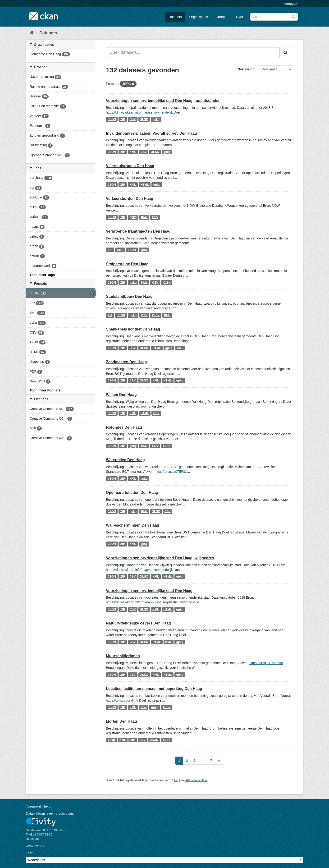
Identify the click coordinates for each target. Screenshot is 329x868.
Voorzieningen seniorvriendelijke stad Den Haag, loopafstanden (163, 101)
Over (240, 17)
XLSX (144, 119)
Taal (29, 853)
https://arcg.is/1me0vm (266, 663)
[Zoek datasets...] (193, 53)
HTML (145, 184)
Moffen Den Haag (121, 721)
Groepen (222, 17)
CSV (133, 119)
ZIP (123, 119)
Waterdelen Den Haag (125, 460)
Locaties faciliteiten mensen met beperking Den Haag (154, 689)
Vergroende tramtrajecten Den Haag (138, 231)
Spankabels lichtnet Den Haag (133, 329)
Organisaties (199, 17)
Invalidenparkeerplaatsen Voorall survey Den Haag (151, 133)
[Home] (31, 33)
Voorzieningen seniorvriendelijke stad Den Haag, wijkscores (160, 558)
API (176, 780)
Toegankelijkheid (38, 806)
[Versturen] (293, 16)
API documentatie (196, 780)
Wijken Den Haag (121, 395)
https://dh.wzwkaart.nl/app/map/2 (130, 602)
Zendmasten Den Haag (126, 362)
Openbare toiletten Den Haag (132, 493)
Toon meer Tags (42, 275)
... (203, 761)
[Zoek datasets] (274, 17)
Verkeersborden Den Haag (130, 199)
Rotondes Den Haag (124, 427)
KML (133, 152)
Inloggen (291, 4)
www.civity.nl (35, 846)
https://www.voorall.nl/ (122, 700)
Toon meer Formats (45, 390)
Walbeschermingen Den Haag (133, 525)
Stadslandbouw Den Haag (129, 296)
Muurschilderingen (123, 656)
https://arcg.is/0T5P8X (171, 472)
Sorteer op (246, 69)
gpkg (156, 119)
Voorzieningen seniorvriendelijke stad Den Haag (149, 591)
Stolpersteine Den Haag (127, 264)
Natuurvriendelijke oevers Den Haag (138, 623)
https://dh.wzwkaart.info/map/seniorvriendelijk (139, 112)
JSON (112, 119)
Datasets (175, 17)
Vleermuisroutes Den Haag (130, 166)
